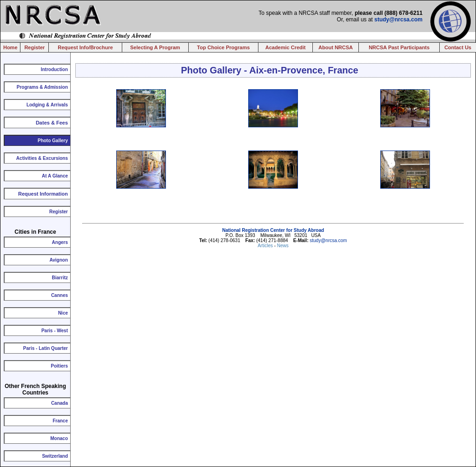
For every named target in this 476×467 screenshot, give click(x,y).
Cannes (59, 295)
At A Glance (55, 176)
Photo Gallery (53, 141)
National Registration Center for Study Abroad (273, 230)
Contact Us (458, 47)
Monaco (59, 438)
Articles (266, 246)
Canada (59, 403)
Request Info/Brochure (85, 47)
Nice (63, 313)
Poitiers (59, 366)
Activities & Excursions (42, 158)
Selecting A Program (155, 47)
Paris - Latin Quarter (46, 348)
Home (10, 47)
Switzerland (55, 456)
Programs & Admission (42, 87)
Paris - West (55, 331)
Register (34, 47)
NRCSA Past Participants (399, 47)
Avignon (59, 260)
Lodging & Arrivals (47, 105)
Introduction (54, 69)
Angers (60, 242)
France (60, 421)
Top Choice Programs (223, 47)
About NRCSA (336, 47)
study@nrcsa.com (398, 20)
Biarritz (60, 278)
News (283, 246)
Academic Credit (286, 47)
